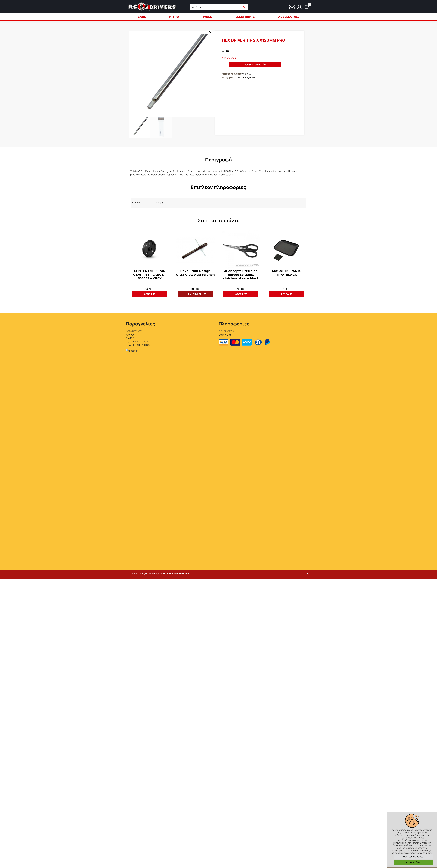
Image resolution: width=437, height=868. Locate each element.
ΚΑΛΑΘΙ (130, 335)
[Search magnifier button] (245, 7)
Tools (237, 77)
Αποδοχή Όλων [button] (414, 862)
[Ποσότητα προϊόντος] (225, 65)
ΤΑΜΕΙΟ (130, 338)
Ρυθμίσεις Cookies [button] (413, 857)
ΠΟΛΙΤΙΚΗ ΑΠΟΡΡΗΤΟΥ (138, 345)
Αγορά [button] (148, 294)
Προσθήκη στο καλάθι (255, 65)
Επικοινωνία (225, 335)
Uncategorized (248, 77)
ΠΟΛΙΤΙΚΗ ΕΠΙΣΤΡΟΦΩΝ (138, 342)
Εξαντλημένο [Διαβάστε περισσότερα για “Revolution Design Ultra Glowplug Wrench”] (194, 294)
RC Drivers (151, 366)
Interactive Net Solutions (175, 366)
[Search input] (217, 7)
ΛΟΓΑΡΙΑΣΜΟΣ (134, 331)
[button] (210, 33)
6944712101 (229, 331)
